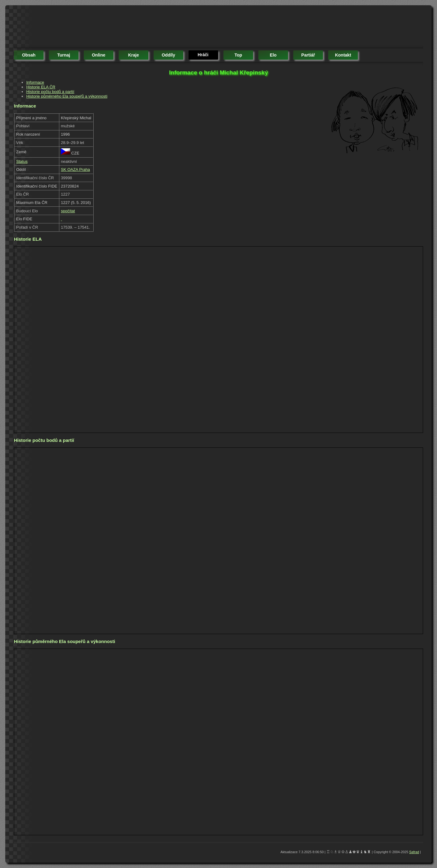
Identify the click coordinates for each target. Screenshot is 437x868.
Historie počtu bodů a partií (50, 92)
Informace (35, 82)
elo (273, 55)
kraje (133, 55)
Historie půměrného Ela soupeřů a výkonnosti (67, 96)
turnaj (64, 55)
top (238, 55)
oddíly (168, 55)
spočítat (68, 211)
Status (22, 161)
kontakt (343, 55)
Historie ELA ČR (41, 87)
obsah (29, 55)
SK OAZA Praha (75, 169)
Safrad (414, 852)
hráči (203, 55)
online (99, 55)
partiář (308, 55)
